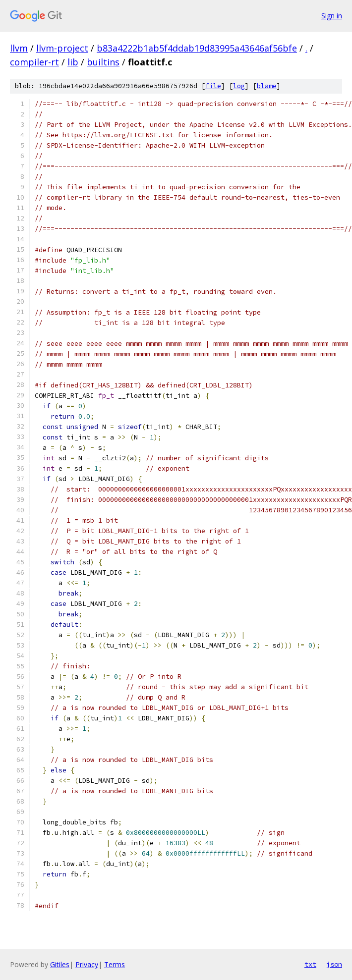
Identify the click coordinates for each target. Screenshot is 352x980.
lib (73, 62)
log (239, 86)
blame (267, 86)
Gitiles (60, 964)
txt (310, 964)
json (334, 964)
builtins (103, 62)
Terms (115, 964)
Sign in (332, 16)
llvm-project (62, 48)
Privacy (87, 964)
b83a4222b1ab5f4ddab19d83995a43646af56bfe (197, 48)
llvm (19, 48)
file (213, 86)
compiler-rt (34, 62)
